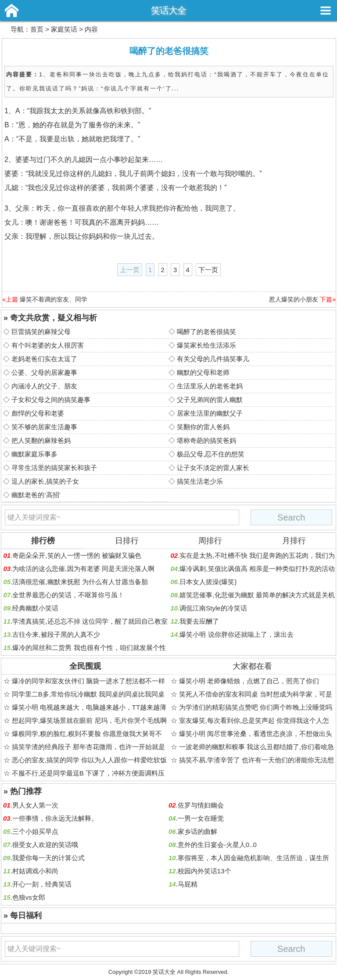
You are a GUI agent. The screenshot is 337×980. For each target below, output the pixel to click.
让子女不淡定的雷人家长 (213, 468)
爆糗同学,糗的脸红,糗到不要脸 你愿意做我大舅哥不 (87, 734)
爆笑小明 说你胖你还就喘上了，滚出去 (236, 634)
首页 (37, 29)
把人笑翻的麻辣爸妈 (41, 440)
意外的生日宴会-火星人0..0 (217, 845)
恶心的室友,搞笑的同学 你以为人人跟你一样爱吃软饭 (89, 760)
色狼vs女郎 (29, 897)
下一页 (208, 270)
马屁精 (188, 884)
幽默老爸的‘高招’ (36, 495)
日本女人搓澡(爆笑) (208, 582)
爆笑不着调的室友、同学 (54, 299)
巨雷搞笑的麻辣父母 (41, 332)
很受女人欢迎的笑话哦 (45, 845)
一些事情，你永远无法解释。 (55, 818)
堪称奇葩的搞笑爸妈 (206, 440)
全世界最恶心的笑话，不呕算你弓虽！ (68, 595)
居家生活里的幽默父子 (210, 413)
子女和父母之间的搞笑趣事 (51, 400)
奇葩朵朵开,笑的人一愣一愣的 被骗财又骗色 (77, 555)
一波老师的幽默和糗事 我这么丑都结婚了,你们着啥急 (256, 747)
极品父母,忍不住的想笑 (211, 454)
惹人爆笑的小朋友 (294, 299)
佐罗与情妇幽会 (201, 805)
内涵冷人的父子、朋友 (44, 386)
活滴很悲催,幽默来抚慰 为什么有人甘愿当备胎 (80, 582)
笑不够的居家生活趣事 (44, 427)
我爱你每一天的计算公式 (48, 858)
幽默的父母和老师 (203, 372)
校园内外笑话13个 (204, 871)
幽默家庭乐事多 (34, 454)
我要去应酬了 (199, 621)
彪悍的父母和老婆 (38, 413)
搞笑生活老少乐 (200, 481)
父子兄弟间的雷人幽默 (210, 400)
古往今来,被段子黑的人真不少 (56, 634)
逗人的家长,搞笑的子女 (45, 481)
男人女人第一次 (35, 805)
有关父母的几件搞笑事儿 (213, 359)
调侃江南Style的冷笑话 (213, 608)
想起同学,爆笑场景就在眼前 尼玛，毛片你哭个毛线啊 (89, 720)
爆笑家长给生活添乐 (206, 345)
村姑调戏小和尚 (35, 871)
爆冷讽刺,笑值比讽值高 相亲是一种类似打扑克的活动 (257, 569)
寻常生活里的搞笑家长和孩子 (54, 468)
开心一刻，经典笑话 (42, 884)
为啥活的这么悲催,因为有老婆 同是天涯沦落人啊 (83, 569)
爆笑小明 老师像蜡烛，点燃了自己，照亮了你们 (249, 681)
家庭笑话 (64, 29)
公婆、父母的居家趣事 (44, 372)
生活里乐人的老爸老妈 (210, 386)
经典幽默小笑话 (35, 608)
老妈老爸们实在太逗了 (44, 359)
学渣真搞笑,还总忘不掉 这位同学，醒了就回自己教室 (90, 621)
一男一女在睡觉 (201, 818)
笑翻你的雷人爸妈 (203, 427)
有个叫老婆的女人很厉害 (48, 345)
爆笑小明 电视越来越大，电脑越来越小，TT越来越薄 (89, 707)
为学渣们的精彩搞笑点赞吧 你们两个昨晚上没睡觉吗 (256, 707)
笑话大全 (168, 10)
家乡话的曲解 (197, 831)
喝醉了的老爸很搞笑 (206, 332)
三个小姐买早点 (35, 831)
